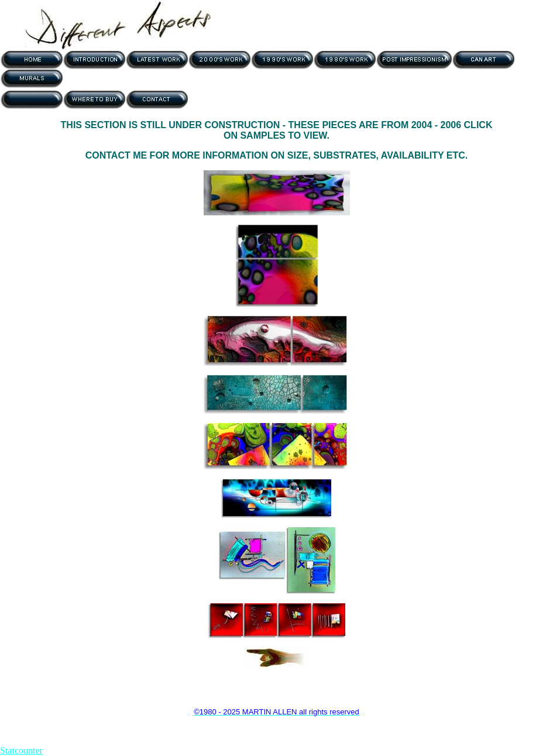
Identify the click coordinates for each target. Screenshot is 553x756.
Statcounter (21, 750)
